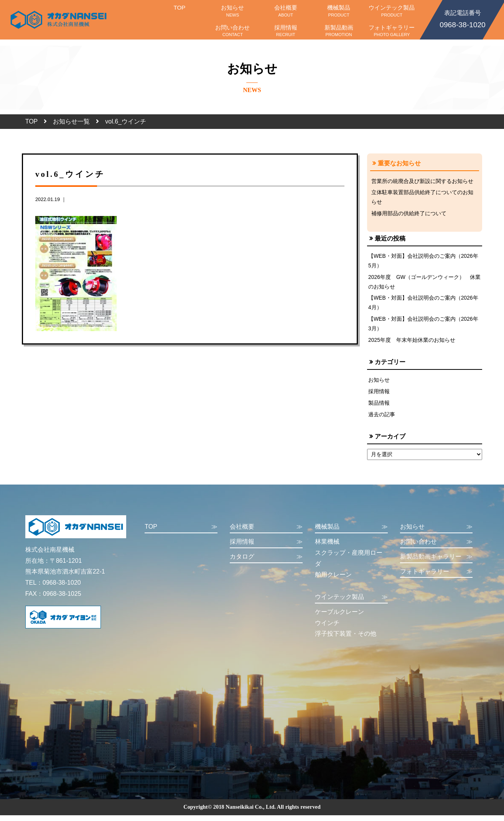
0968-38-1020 (463, 18)
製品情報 (379, 408)
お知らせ (232, 11)
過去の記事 (382, 420)
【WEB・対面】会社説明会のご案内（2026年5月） (424, 262)
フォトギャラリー (392, 31)
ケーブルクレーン (339, 617)
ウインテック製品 (392, 11)
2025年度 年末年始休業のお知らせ (412, 344)
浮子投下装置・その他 (346, 639)
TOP (180, 11)
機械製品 (339, 11)
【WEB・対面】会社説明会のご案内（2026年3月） (424, 327)
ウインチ (327, 629)
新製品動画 (339, 31)
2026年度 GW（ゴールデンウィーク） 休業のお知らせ (422, 284)
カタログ (266, 563)
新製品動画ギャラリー (436, 563)
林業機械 (327, 547)
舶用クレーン (333, 580)
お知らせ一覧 (71, 121)
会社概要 (286, 11)
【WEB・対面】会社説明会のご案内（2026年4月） (424, 305)
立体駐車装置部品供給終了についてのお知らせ (422, 198)
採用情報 (286, 31)
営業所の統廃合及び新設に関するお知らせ (422, 181)
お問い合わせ (232, 31)
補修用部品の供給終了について (409, 214)
